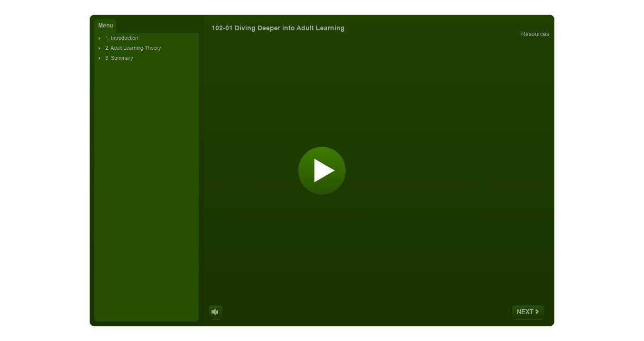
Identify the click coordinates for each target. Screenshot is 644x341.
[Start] (322, 170)
